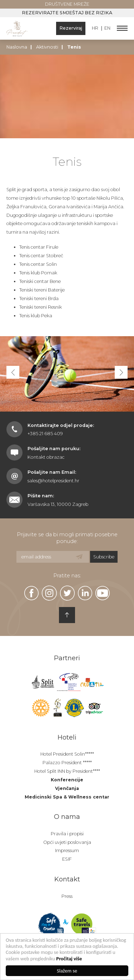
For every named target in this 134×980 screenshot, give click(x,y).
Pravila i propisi (67, 834)
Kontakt (67, 879)
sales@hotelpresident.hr (53, 481)
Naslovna (17, 47)
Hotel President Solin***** (67, 754)
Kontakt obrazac (46, 457)
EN (107, 28)
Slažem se (67, 971)
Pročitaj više (69, 959)
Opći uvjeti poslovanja (67, 842)
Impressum (67, 850)
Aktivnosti (47, 47)
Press (67, 896)
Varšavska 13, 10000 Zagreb (58, 504)
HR (95, 28)
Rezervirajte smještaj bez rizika (67, 13)
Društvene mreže (67, 4)
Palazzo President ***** (67, 763)
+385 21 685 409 (45, 434)
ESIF (67, 859)
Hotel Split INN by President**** (67, 771)
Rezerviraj (71, 28)
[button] (121, 372)
